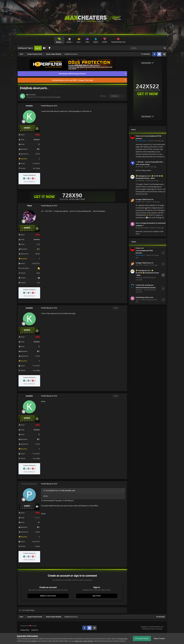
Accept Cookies (141, 639)
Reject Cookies (159, 639)
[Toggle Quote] (44, 490)
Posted (156, 141)
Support (96, 42)
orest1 (138, 300)
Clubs (87, 42)
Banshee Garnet (143, 228)
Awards (105, 42)
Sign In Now (97, 596)
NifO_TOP (141, 202)
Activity (69, 42)
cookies (34, 641)
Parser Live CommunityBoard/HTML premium (144, 250)
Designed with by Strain (29, 626)
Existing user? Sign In (25, 48)
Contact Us (35, 630)
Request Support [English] (51, 97)
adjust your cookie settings (84, 641)
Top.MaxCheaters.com (118, 42)
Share (103, 96)
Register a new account (48, 596)
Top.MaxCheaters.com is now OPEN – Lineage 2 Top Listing (72, 80)
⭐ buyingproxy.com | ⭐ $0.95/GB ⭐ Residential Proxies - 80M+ (147, 273)
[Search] (140, 48)
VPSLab (140, 167)
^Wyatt (29, 206)
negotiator (139, 290)
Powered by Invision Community (152, 629)
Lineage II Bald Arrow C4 (144, 199)
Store (79, 42)
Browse (59, 42)
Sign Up (38, 48)
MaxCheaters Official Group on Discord (72, 74)
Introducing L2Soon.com (144, 297)
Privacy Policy (25, 630)
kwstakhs (32, 95)
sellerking (141, 181)
